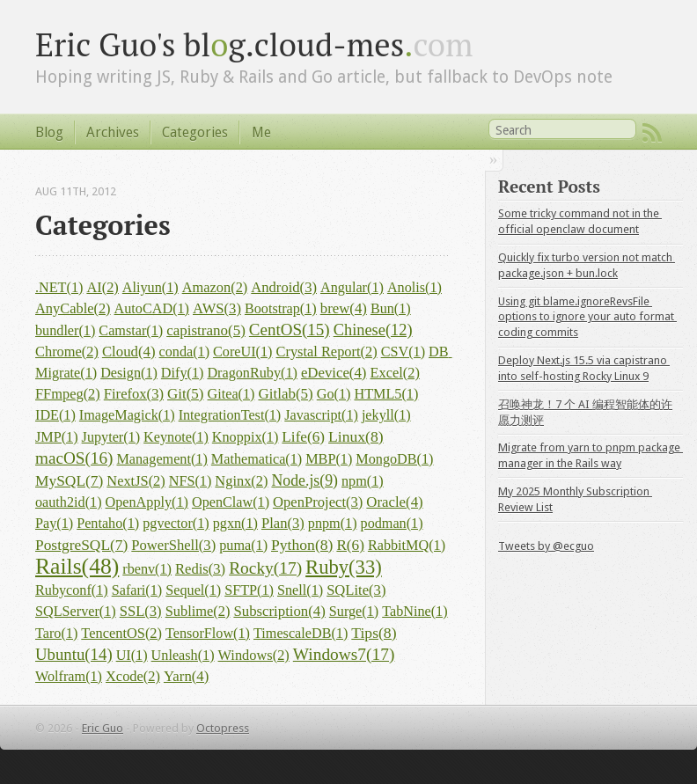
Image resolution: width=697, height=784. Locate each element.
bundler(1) (65, 331)
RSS (652, 133)
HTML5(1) (386, 394)
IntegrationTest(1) (230, 415)
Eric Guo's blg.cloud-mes (254, 44)
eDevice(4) (334, 373)
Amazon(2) (215, 287)
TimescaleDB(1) (301, 634)
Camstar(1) (131, 331)
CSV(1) (403, 352)
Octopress (223, 728)
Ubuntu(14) (74, 654)
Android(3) (284, 287)
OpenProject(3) (318, 502)
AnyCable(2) (73, 308)
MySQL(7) (69, 480)
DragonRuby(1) (252, 373)
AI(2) (102, 287)
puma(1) (243, 546)
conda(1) (185, 352)
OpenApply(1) (147, 502)
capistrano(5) (206, 330)
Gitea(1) (231, 394)
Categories (195, 132)
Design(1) (129, 373)
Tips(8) (374, 633)
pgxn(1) (235, 524)
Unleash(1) (183, 656)
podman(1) (392, 524)
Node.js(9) (304, 480)
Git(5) (186, 394)
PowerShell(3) (173, 545)
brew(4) (344, 308)
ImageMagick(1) (127, 415)
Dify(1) (183, 373)
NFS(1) (191, 481)
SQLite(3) (356, 590)
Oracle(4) (394, 502)
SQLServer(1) (76, 612)
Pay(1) (54, 524)
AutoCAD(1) (152, 309)
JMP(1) (57, 437)
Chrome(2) (67, 352)
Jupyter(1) (111, 437)
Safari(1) (137, 590)
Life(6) (303, 437)
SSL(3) (141, 611)
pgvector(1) (176, 524)
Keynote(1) (176, 437)
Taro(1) (56, 634)
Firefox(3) (134, 394)
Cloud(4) (129, 352)
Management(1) (161, 459)
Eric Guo (103, 728)
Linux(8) (356, 436)
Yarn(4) (186, 676)
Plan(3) (283, 523)
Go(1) (334, 394)
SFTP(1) (249, 590)
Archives (113, 132)
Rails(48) (77, 566)
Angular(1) (352, 288)
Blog (49, 132)
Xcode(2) (133, 676)
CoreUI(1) (242, 352)
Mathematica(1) (257, 459)
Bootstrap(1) (281, 309)
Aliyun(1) (150, 288)
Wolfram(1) (69, 677)
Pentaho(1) (108, 524)
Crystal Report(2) (326, 352)
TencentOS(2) (121, 633)
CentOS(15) (290, 330)
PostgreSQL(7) (81, 545)
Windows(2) (254, 655)
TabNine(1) (415, 612)
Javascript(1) (321, 415)
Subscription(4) (279, 611)
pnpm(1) (333, 524)
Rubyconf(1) (72, 590)
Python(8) (302, 545)
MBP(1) (329, 459)
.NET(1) (59, 288)
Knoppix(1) (246, 437)
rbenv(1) (147, 569)
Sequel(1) (193, 590)
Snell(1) (300, 590)
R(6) (350, 545)
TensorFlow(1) (208, 634)
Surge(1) (354, 612)
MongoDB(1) (394, 459)
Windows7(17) (344, 654)
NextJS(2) (136, 481)
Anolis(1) (415, 288)
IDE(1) (55, 415)
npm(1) (363, 481)
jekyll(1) (386, 415)
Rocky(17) (265, 568)
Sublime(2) (198, 611)
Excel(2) (394, 373)
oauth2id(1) (69, 502)
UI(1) (132, 656)
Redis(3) (200, 569)
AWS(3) (217, 308)
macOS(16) (74, 458)
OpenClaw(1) (231, 502)
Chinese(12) (373, 330)
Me (261, 132)
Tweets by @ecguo (546, 546)
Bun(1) (391, 309)
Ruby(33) (344, 567)
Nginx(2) (241, 481)
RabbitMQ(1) (407, 546)
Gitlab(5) (285, 394)
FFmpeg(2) (68, 394)
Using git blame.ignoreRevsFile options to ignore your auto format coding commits (587, 317)
